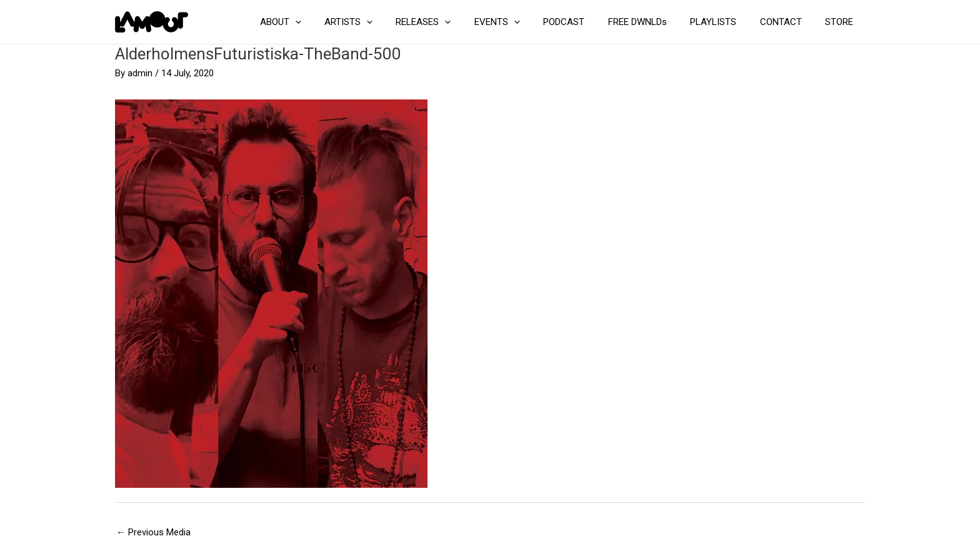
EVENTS (523, 22)
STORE (842, 22)
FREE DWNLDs (654, 22)
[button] (335, 22)
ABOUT (320, 22)
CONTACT (788, 22)
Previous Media (153, 532)
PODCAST (585, 22)
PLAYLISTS (725, 22)
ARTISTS (383, 22)
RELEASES (454, 22)
